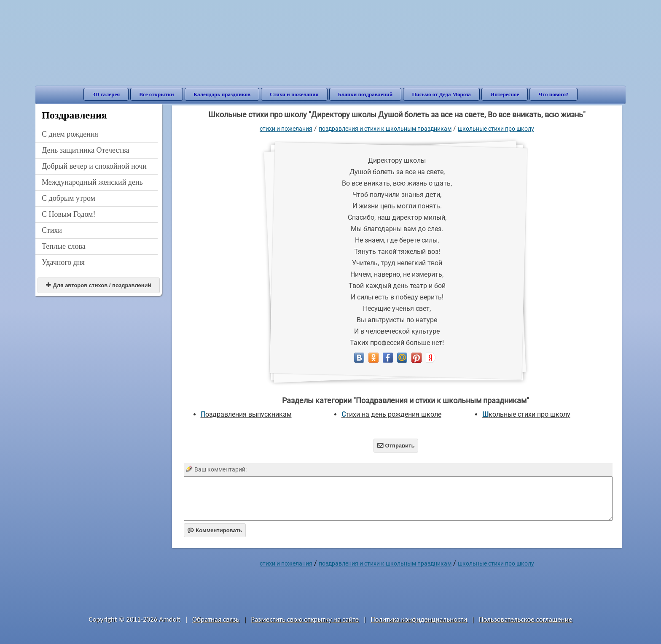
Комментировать (215, 530)
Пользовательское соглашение (525, 619)
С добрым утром (69, 198)
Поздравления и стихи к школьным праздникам (385, 129)
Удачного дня (63, 262)
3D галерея (106, 94)
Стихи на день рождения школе (391, 414)
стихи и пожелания (286, 129)
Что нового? (553, 94)
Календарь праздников (222, 94)
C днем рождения (70, 134)
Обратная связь (216, 619)
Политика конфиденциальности (419, 619)
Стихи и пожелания (294, 94)
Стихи (52, 230)
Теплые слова (64, 246)
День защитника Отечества (86, 150)
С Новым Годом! (69, 214)
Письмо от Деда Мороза (441, 94)
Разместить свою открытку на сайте (305, 619)
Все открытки (157, 94)
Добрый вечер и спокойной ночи (94, 166)
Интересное (505, 94)
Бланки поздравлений (365, 94)
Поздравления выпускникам (246, 414)
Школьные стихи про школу (496, 129)
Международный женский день (92, 182)
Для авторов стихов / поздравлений (98, 285)
